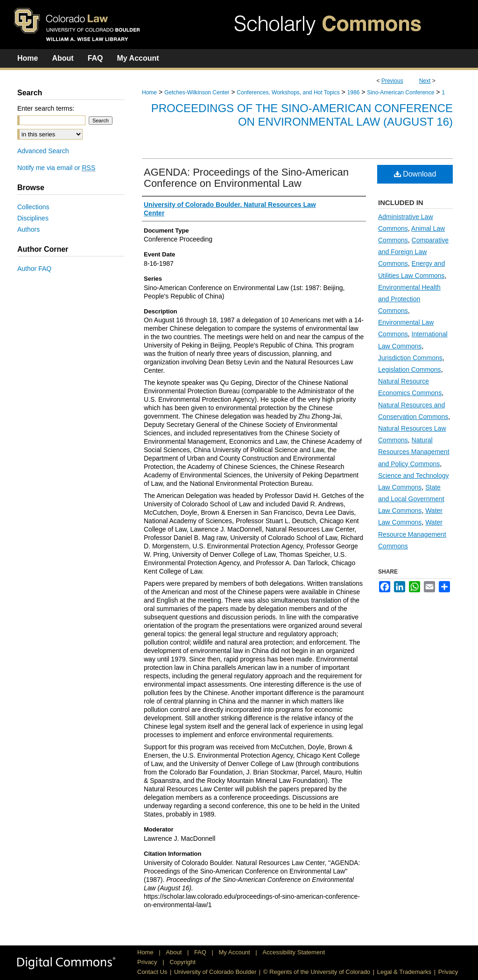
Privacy (148, 962)
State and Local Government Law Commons (411, 499)
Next (425, 81)
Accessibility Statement (294, 952)
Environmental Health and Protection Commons (409, 299)
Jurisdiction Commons (410, 358)
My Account (235, 952)
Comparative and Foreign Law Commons (413, 252)
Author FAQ (34, 269)
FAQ (201, 952)
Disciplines (33, 218)
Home (149, 92)
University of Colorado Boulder (215, 972)
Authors (28, 229)
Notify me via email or (56, 168)
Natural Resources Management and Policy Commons (414, 452)
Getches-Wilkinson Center (197, 92)
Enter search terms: (46, 108)
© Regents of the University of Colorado (317, 972)
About (175, 952)
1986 (354, 92)
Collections (33, 207)
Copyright (183, 962)
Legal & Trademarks (404, 972)
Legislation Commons (410, 369)
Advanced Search (43, 151)
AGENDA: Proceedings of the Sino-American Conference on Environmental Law (246, 178)
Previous (392, 81)
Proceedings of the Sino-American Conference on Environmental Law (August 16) (302, 115)
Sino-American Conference (401, 92)
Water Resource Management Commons (412, 534)
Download (415, 174)
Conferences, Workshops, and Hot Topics (288, 92)
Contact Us (152, 972)
